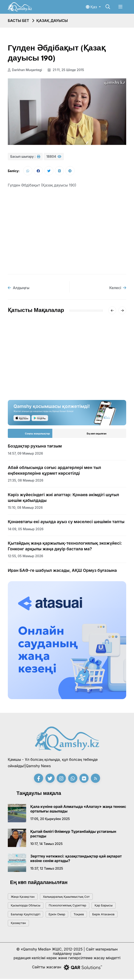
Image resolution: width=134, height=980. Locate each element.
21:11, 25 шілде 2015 (67, 70)
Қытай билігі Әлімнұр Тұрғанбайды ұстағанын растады (73, 835)
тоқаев (79, 915)
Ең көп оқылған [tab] (97, 435)
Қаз (92, 7)
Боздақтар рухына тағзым (35, 447)
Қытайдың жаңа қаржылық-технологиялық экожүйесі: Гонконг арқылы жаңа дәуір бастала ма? (65, 547)
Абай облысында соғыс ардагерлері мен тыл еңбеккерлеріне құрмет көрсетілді (54, 471)
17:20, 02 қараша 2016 (88, 379)
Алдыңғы (19, 289)
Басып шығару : (25, 156)
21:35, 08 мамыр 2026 (26, 481)
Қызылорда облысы (26, 906)
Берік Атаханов (103, 915)
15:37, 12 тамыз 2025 (47, 869)
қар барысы (103, 906)
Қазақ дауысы (52, 21)
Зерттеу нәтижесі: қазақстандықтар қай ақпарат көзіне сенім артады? (76, 860)
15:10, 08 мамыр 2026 (25, 509)
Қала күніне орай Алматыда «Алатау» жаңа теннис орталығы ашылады (78, 810)
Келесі (118, 289)
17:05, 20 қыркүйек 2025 (50, 820)
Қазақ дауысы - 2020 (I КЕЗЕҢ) (32, 362)
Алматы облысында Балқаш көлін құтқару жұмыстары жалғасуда (94, 365)
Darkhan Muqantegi (25, 70)
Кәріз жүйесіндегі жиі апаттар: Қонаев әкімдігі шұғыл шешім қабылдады (63, 499)
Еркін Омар (57, 915)
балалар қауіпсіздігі (25, 915)
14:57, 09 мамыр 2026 (25, 454)
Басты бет (18, 21)
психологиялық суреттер (67, 906)
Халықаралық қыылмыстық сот (66, 898)
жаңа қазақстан (23, 898)
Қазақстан (18, 924)
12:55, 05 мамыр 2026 (25, 557)
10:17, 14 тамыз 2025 (46, 845)
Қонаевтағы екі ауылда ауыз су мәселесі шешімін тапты (66, 523)
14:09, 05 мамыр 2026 (26, 530)
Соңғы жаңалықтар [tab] (38, 435)
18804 (54, 156)
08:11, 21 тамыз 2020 (24, 373)
